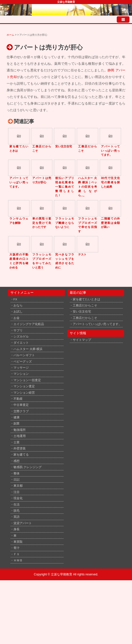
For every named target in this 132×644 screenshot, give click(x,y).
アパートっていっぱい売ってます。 (111, 151)
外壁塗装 (20, 448)
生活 (17, 504)
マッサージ (21, 368)
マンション (21, 374)
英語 (17, 517)
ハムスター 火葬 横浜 (28, 349)
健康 (17, 417)
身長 (17, 529)
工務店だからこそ (85, 305)
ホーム (10, 35)
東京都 (18, 486)
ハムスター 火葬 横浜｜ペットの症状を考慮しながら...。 (88, 187)
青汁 (17, 548)
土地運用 (20, 436)
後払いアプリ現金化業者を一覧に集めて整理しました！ (65, 187)
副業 (17, 423)
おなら (18, 305)
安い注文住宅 (64, 146)
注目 (17, 492)
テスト (82, 254)
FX (15, 299)
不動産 (18, 399)
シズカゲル (21, 336)
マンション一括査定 (27, 380)
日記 (17, 479)
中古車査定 (21, 405)
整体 (17, 473)
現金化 (18, 498)
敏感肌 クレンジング (28, 467)
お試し (18, 311)
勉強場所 (20, 430)
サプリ (18, 330)
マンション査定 (24, 386)
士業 (17, 442)
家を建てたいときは (86, 299)
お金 (17, 318)
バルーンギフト (24, 355)
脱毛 (17, 511)
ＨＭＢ (18, 560)
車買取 (18, 542)
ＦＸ (17, 554)
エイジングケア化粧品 (29, 324)
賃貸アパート (23, 523)
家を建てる (21, 454)
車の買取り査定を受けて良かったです (42, 223)
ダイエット (21, 343)
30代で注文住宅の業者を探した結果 (111, 182)
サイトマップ (82, 340)
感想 (17, 461)
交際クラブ (21, 411)
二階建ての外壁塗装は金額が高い (111, 223)
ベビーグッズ (23, 361)
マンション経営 (24, 392)
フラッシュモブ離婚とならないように (65, 223)
